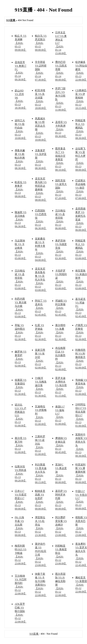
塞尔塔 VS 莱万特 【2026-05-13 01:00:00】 (21, 445)
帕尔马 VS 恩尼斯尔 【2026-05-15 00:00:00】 (41, 43)
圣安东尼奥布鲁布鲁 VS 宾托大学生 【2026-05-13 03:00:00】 (41, 279)
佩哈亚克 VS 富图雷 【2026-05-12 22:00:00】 (81, 585)
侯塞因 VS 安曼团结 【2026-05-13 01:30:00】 (21, 387)
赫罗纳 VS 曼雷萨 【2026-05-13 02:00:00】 (21, 359)
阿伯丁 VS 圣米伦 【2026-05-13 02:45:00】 (41, 308)
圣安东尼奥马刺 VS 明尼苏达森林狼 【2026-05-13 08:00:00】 (41, 189)
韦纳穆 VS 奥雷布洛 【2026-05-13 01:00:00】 (81, 387)
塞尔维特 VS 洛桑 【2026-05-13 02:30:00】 (61, 332)
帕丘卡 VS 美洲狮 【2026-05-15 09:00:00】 (21, 43)
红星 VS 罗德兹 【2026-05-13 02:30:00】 (41, 332)
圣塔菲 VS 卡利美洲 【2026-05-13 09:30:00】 (61, 129)
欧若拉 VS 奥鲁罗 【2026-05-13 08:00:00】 (21, 189)
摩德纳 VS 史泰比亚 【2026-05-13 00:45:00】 (61, 445)
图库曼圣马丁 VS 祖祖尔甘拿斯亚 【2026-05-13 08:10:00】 (61, 159)
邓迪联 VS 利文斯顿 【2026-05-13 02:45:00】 (61, 308)
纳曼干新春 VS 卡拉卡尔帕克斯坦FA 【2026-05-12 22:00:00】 (41, 585)
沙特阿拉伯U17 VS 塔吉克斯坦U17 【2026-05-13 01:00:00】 (81, 415)
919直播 (34, 634)
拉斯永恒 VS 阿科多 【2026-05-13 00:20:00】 (21, 474)
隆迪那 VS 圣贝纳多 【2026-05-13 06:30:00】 (21, 219)
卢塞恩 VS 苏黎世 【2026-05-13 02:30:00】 (81, 332)
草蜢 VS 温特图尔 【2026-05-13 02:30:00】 (21, 332)
